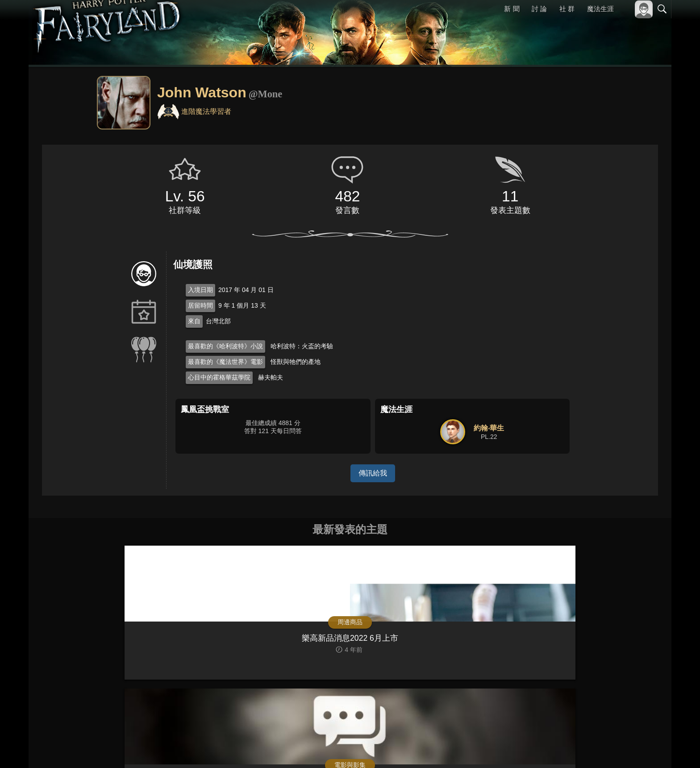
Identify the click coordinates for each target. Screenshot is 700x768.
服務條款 (584, 749)
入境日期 (200, 290)
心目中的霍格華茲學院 (219, 377)
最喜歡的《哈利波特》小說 (225, 346)
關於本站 (555, 749)
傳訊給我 (373, 473)
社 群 (567, 9)
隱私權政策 (616, 749)
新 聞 (512, 9)
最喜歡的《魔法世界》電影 (225, 362)
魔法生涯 (600, 9)
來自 (194, 321)
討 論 (540, 9)
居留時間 (200, 305)
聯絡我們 (648, 749)
